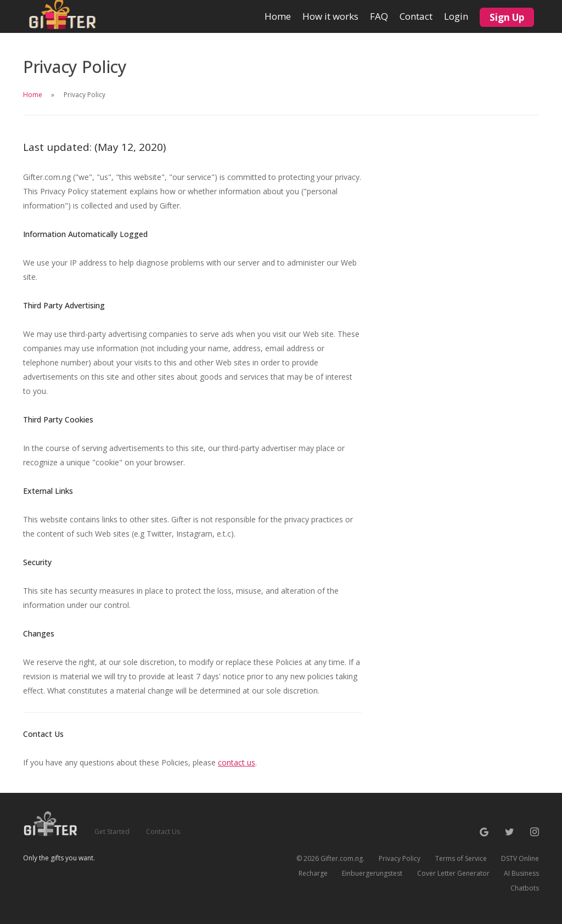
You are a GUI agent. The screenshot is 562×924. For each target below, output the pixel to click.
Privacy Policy (400, 858)
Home (278, 11)
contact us (237, 762)
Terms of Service (461, 858)
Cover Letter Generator (453, 873)
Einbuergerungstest (372, 873)
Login (456, 16)
